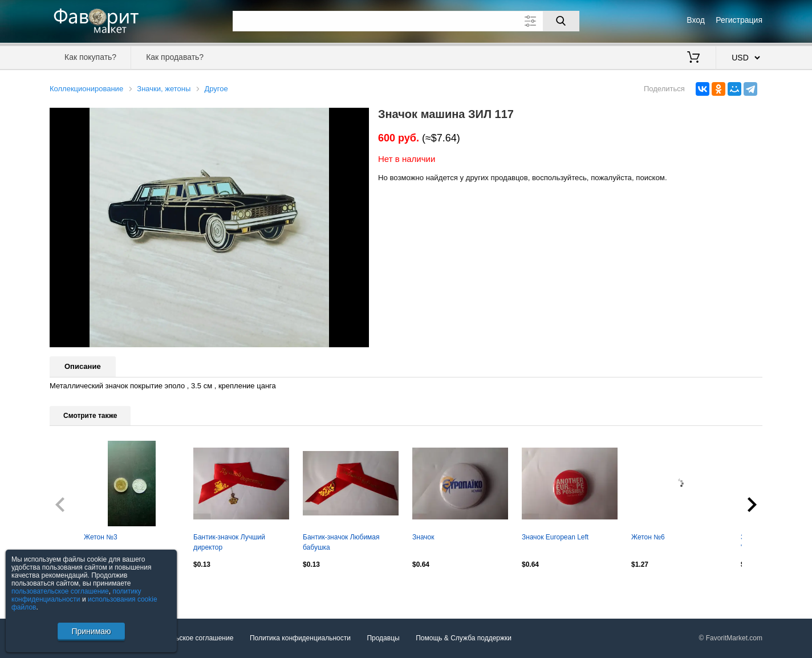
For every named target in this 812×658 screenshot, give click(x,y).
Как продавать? (175, 57)
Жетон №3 (101, 537)
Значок (423, 537)
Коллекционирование (86, 89)
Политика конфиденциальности (300, 639)
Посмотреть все (75, 588)
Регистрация (739, 20)
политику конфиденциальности (76, 595)
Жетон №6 (648, 537)
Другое (216, 89)
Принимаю (91, 631)
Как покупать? (90, 57)
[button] (359, 118)
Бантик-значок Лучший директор (229, 542)
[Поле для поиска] (406, 21)
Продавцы (383, 639)
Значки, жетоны (164, 89)
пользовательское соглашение (60, 591)
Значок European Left (555, 537)
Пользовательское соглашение (184, 639)
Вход (696, 20)
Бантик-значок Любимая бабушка (341, 542)
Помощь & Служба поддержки (464, 639)
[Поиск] (561, 21)
